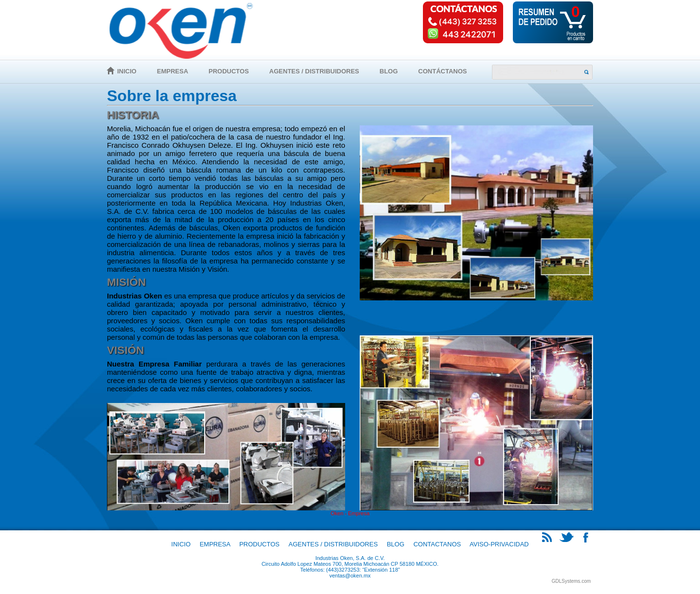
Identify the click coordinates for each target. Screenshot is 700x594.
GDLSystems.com (571, 581)
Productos (229, 71)
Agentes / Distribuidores (314, 71)
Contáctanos (442, 71)
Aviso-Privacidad (499, 544)
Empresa (173, 71)
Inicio (127, 71)
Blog (389, 71)
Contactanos (437, 544)
